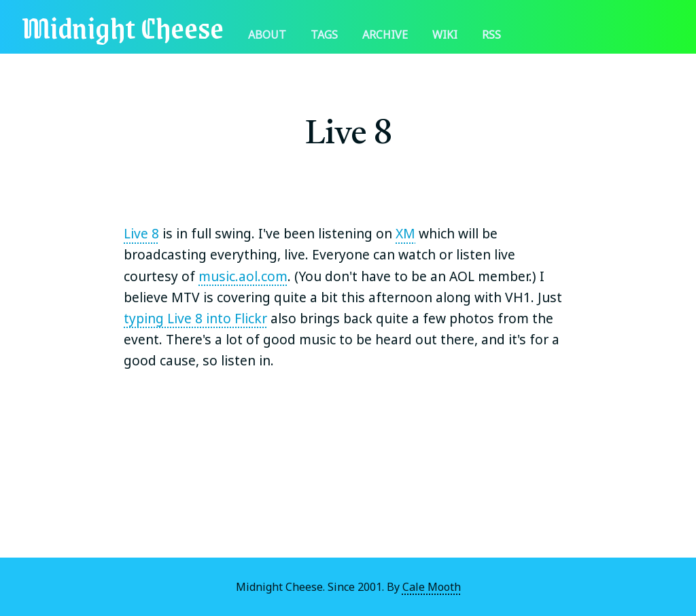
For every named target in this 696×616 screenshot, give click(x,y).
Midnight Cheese (123, 27)
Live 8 (141, 233)
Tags (324, 35)
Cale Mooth (432, 587)
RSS (491, 35)
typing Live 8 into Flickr (195, 318)
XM (405, 233)
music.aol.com (243, 276)
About (267, 35)
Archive (385, 35)
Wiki (445, 35)
